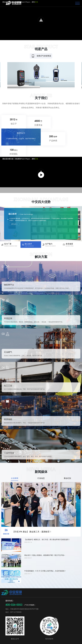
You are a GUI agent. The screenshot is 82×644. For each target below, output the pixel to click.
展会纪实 (67, 469)
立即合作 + (16, 199)
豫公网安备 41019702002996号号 (67, 641)
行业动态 (41, 469)
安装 (36, 134)
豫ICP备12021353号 (64, 638)
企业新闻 (15, 469)
